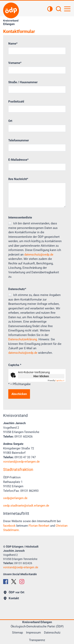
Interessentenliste (20, 217)
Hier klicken (41, 376)
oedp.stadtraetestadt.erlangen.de (26, 506)
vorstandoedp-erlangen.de (21, 462)
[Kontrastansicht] (50, 9)
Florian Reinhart (39, 526)
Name (13, 44)
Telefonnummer (19, 140)
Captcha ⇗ (56, 380)
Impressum (33, 633)
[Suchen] (59, 9)
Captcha (15, 365)
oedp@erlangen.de (15, 498)
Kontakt (11, 598)
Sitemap (17, 633)
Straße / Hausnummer (23, 82)
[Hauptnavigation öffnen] (67, 9)
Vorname (15, 63)
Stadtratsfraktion (18, 469)
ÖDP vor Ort (14, 592)
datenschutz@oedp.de (39, 255)
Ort (10, 121)
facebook (9, 526)
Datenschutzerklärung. (23, 339)
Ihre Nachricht (18, 179)
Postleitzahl (16, 102)
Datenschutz (17, 289)
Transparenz (37, 640)
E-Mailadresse (18, 160)
